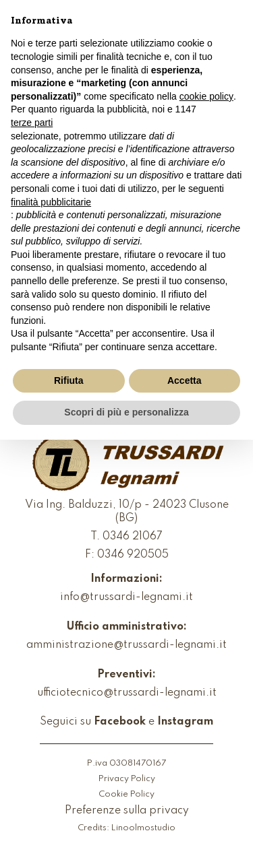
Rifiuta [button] (69, 380)
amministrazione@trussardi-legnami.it (126, 645)
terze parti (32, 123)
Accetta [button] (185, 380)
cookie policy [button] (206, 96)
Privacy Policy (127, 779)
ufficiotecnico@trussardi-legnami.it (127, 693)
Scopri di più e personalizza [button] (126, 412)
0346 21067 (133, 537)
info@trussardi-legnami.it (126, 597)
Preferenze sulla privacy (127, 811)
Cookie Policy (126, 794)
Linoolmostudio (143, 828)
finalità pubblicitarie (51, 202)
